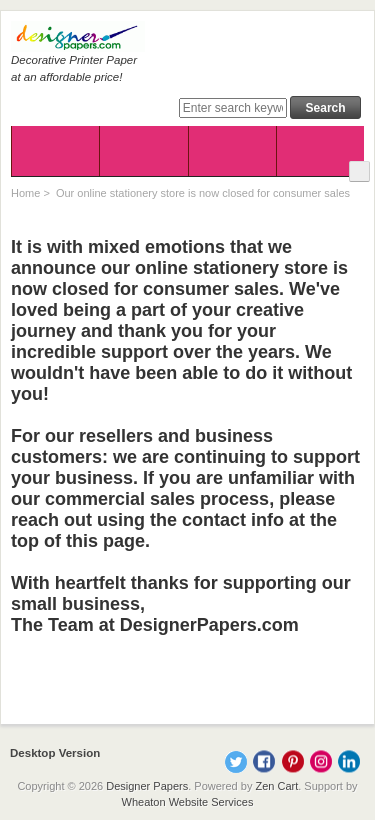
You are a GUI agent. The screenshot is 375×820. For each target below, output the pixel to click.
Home (25, 193)
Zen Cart (276, 786)
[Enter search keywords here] (233, 108)
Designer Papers (147, 786)
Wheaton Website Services (188, 802)
